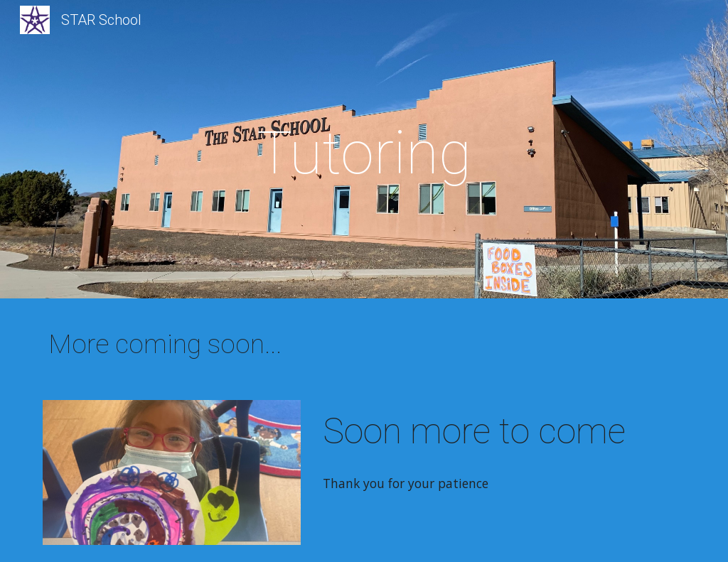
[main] (364, 153)
